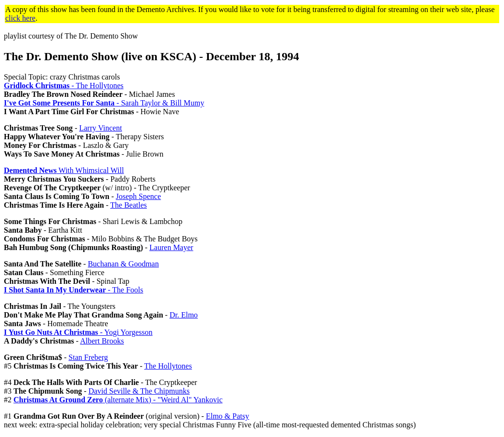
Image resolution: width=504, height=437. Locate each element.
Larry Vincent (100, 128)
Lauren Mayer (171, 247)
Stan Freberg (88, 357)
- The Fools (74, 290)
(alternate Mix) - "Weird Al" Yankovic (118, 400)
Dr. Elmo (184, 315)
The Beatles (129, 205)
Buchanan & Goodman (123, 264)
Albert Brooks (102, 341)
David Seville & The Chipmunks (139, 391)
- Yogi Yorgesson (78, 332)
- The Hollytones (64, 86)
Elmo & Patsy (228, 416)
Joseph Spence (139, 196)
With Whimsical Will (64, 170)
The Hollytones (168, 366)
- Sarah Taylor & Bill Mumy (104, 103)
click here (20, 18)
